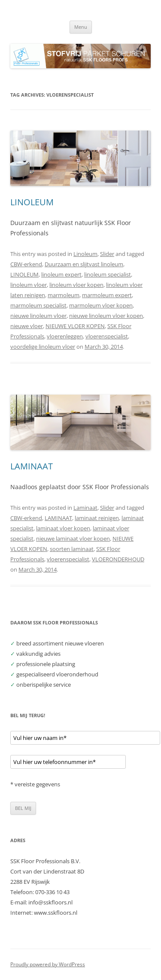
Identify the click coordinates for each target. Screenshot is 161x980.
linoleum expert (61, 274)
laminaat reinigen (97, 518)
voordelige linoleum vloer (43, 347)
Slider (107, 254)
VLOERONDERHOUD (118, 559)
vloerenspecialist (107, 336)
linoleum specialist (108, 274)
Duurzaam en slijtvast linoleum (84, 264)
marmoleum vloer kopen (101, 305)
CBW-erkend (26, 264)
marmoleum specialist (38, 305)
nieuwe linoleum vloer (38, 316)
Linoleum (85, 254)
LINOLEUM (32, 202)
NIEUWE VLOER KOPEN (75, 326)
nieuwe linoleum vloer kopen (106, 316)
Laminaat (85, 508)
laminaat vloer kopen (63, 528)
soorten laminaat (72, 549)
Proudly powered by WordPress (48, 964)
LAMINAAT (32, 466)
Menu (81, 27)
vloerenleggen (65, 336)
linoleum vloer (29, 285)
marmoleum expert (107, 295)
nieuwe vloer (27, 326)
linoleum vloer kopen (76, 285)
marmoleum (64, 295)
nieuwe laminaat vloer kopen (73, 539)
